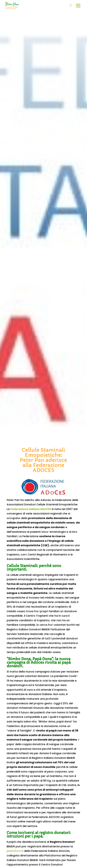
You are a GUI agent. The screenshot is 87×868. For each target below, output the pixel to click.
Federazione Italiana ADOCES (31, 509)
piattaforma (15, 851)
